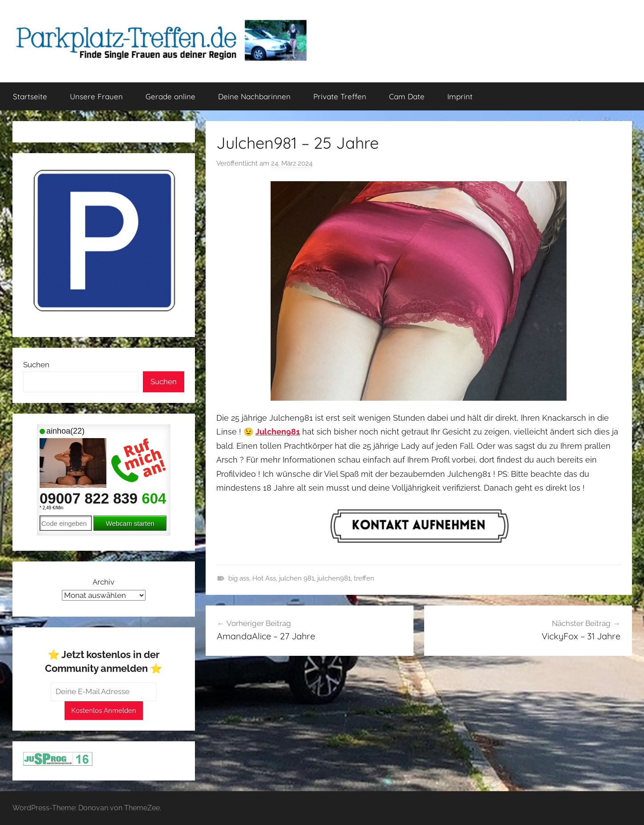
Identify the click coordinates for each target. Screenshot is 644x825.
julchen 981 (297, 578)
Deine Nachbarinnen (254, 96)
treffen (364, 578)
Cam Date (407, 96)
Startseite (30, 96)
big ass (239, 578)
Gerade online (170, 96)
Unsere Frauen (96, 96)
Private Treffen (340, 96)
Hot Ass (264, 578)
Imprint (460, 96)
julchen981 (334, 578)
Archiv (103, 582)
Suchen (36, 365)
